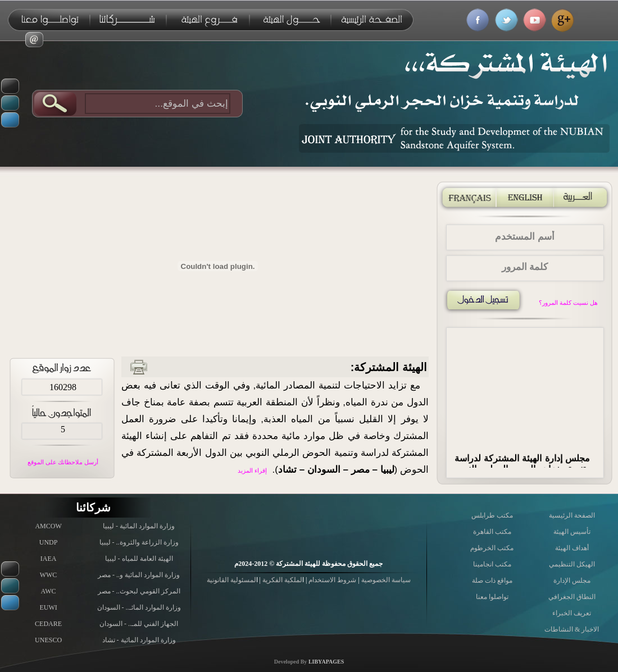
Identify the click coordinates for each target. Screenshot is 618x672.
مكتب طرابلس (492, 515)
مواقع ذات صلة (492, 580)
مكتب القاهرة (492, 532)
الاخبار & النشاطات (572, 629)
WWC (49, 575)
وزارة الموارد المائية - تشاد (139, 640)
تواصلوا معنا (492, 597)
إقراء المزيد (252, 470)
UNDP (49, 542)
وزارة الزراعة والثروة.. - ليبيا (139, 542)
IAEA (49, 559)
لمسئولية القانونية (231, 580)
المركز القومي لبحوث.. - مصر (139, 591)
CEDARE (48, 624)
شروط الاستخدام (331, 580)
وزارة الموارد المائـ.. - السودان (139, 607)
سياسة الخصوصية (385, 580)
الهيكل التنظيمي (572, 564)
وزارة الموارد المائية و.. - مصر (139, 575)
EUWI (48, 607)
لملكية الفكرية (281, 580)
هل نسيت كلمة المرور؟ (568, 303)
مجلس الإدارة (572, 580)
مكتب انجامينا (492, 564)
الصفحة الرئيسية (572, 515)
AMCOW (48, 526)
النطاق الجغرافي (572, 597)
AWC (49, 591)
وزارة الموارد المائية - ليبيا (139, 526)
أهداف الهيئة (572, 548)
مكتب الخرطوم (492, 548)
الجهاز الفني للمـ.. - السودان (139, 624)
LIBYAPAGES (326, 662)
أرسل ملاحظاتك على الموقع (63, 462)
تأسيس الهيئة (572, 532)
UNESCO (48, 640)
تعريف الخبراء (572, 613)
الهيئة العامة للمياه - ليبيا (139, 559)
